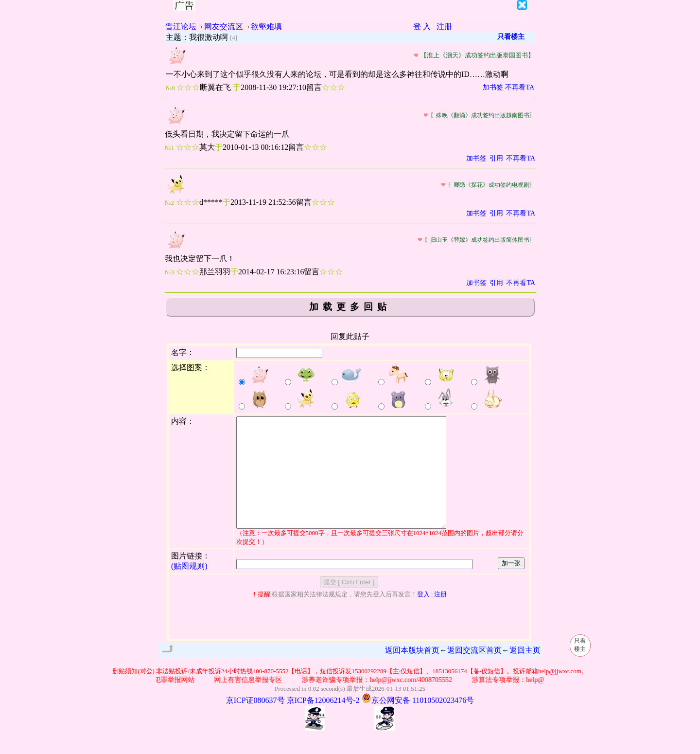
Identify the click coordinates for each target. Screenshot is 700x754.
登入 (423, 616)
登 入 (422, 27)
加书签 (493, 87)
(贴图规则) (189, 588)
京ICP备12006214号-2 (323, 722)
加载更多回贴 (350, 307)
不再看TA (520, 87)
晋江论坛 (181, 27)
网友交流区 (224, 27)
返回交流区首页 (474, 672)
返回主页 (525, 672)
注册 (444, 27)
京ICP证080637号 (255, 722)
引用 (496, 158)
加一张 (511, 585)
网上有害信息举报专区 (251, 702)
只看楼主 (511, 37)
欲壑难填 (266, 27)
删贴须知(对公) (133, 693)
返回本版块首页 (412, 672)
